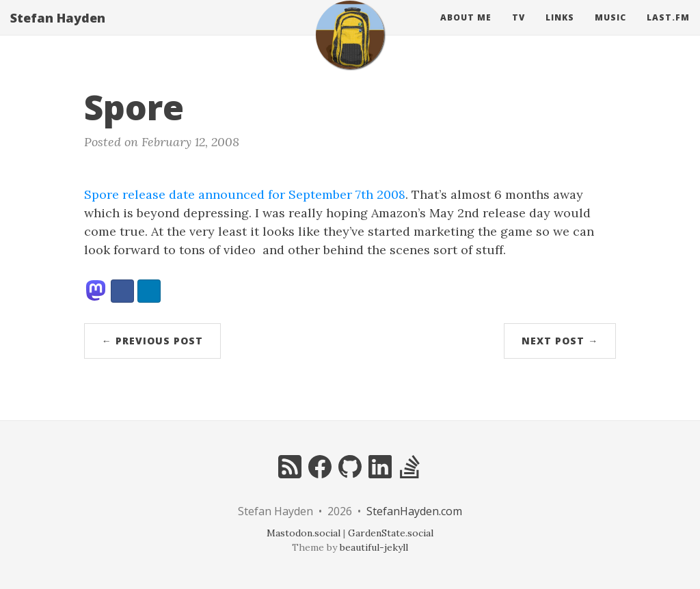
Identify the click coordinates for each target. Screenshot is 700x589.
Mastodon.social (304, 533)
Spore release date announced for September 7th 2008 (245, 194)
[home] (350, 48)
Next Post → (560, 341)
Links (560, 30)
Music (610, 30)
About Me (466, 30)
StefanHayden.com (414, 511)
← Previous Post (152, 341)
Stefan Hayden (58, 31)
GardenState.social (391, 533)
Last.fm (668, 30)
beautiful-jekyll (374, 547)
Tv (519, 30)
